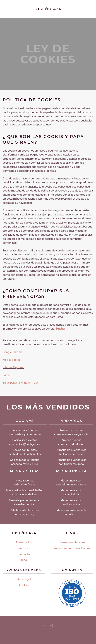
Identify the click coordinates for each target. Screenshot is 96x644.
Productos (24, 548)
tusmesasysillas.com (72, 542)
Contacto (24, 554)
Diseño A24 (48, 9)
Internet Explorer (13, 367)
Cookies (24, 585)
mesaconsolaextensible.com (72, 548)
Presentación (24, 542)
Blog (24, 560)
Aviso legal (24, 579)
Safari (6, 375)
